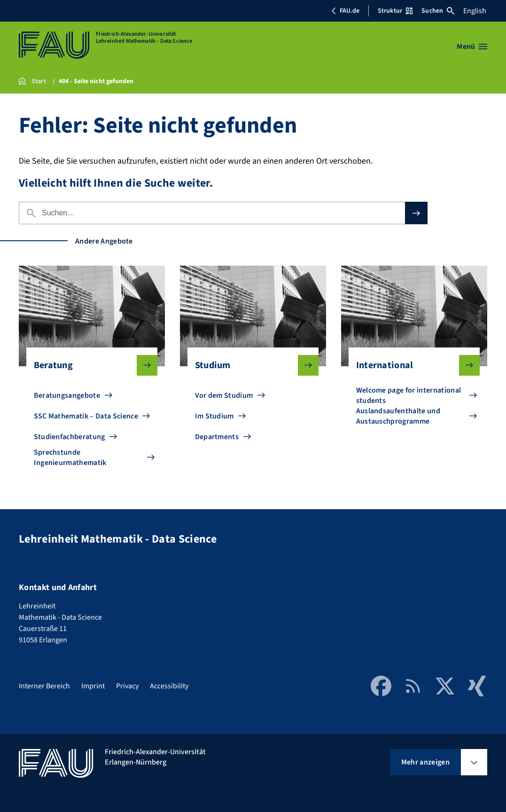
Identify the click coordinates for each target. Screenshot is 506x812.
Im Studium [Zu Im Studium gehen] (214, 416)
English (475, 11)
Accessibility (169, 686)
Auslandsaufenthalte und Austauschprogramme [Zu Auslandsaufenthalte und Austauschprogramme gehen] (398, 416)
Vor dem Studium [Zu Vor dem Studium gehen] (224, 395)
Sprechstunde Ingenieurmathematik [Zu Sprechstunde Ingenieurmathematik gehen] (70, 457)
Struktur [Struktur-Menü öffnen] (395, 11)
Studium (249, 365)
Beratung (88, 365)
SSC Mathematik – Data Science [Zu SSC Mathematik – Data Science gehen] (86, 416)
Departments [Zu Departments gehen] (217, 437)
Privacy (127, 686)
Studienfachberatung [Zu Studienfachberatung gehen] (70, 437)
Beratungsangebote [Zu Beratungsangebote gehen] (67, 395)
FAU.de (345, 11)
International (411, 365)
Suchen (438, 11)
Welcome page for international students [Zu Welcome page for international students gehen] (409, 395)
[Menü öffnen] (472, 47)
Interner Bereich (44, 686)
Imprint (93, 686)
